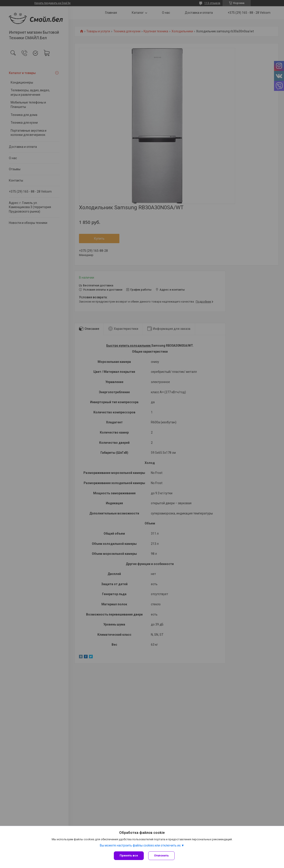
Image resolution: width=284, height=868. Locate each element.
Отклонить (161, 855)
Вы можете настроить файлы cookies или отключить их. (141, 846)
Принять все (129, 855)
